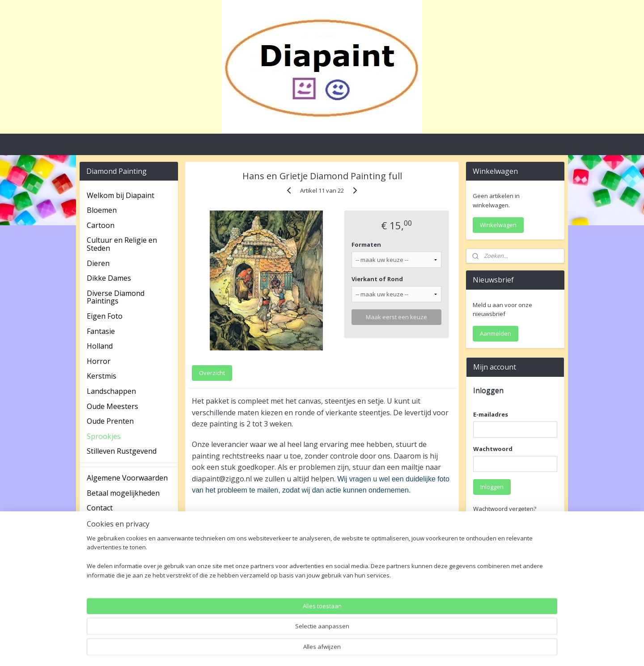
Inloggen (492, 487)
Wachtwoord (493, 449)
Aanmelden (496, 333)
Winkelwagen (498, 225)
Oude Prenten (110, 421)
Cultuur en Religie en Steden (122, 244)
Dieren (98, 263)
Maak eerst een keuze (396, 317)
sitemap (293, 650)
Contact (100, 508)
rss (311, 650)
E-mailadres (491, 414)
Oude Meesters (112, 406)
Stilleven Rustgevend (122, 451)
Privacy (99, 523)
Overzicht (212, 373)
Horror (99, 361)
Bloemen (102, 210)
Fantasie (101, 331)
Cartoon (101, 225)
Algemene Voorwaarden (127, 478)
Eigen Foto (105, 316)
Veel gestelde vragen (122, 553)
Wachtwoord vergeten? (505, 509)
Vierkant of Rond (377, 279)
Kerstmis (102, 376)
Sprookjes (104, 436)
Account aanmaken (506, 615)
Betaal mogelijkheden (123, 493)
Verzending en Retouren (128, 568)
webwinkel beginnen (346, 650)
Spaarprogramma (117, 538)
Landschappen (111, 391)
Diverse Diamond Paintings (116, 297)
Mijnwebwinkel (424, 650)
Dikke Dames (109, 278)
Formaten (366, 244)
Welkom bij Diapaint (121, 195)
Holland (100, 346)
